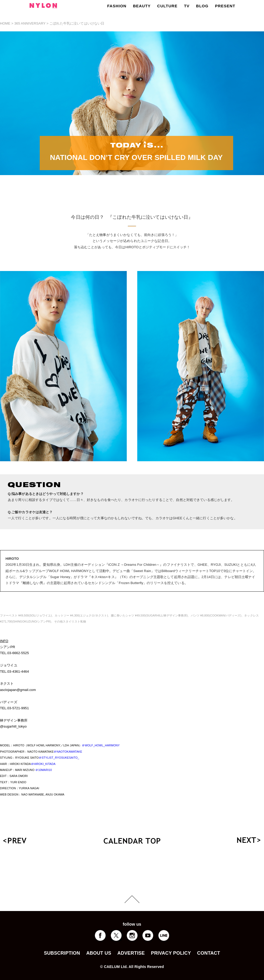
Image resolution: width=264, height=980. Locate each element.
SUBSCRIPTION (62, 953)
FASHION (117, 6)
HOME (5, 23)
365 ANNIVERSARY (30, 23)
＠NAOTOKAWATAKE (68, 752)
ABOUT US (99, 953)
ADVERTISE (131, 953)
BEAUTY (142, 6)
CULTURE (167, 6)
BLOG (202, 6)
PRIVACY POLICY (171, 953)
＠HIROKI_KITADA (43, 764)
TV (187, 6)
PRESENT (225, 6)
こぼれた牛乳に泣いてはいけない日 (77, 23)
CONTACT (209, 953)
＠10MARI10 (44, 770)
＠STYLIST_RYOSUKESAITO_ (59, 758)
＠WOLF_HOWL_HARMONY (101, 745)
